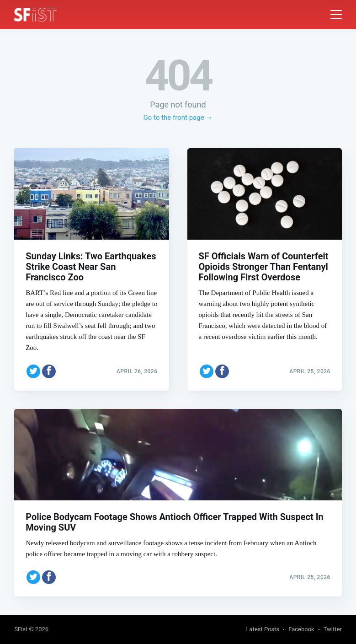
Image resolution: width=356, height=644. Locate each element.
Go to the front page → (178, 118)
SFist (21, 629)
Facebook (301, 629)
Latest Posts (263, 629)
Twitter (333, 629)
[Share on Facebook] (49, 371)
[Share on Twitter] (33, 371)
